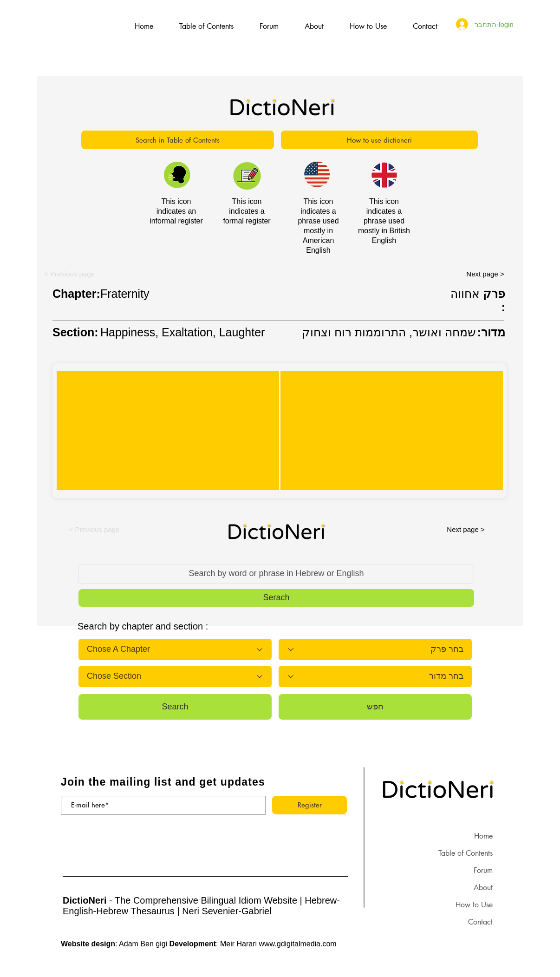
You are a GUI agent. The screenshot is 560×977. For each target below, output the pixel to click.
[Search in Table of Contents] (178, 140)
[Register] (309, 805)
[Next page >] (485, 274)
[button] (69, 274)
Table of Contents (466, 853)
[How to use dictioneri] (379, 140)
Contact (480, 922)
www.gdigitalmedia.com (298, 944)
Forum (483, 870)
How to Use (474, 905)
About (483, 888)
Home (483, 836)
